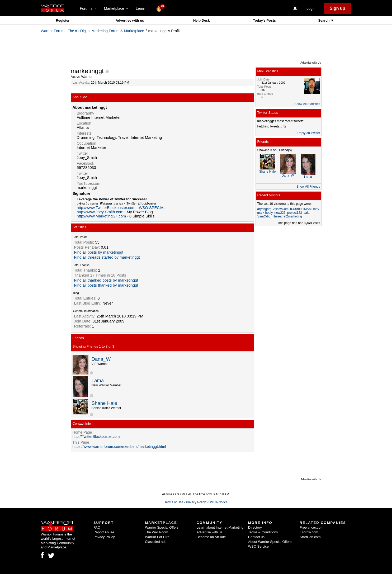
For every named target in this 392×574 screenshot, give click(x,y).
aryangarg (265, 209)
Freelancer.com (311, 527)
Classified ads (156, 542)
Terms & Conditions (263, 532)
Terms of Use (174, 502)
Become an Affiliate (211, 537)
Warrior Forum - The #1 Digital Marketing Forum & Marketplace (93, 31)
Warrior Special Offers (162, 527)
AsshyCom (281, 209)
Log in (311, 8)
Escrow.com (309, 532)
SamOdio (264, 216)
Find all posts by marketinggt (99, 252)
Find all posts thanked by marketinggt (106, 285)
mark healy (265, 213)
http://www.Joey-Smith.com (100, 212)
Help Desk (202, 20)
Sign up (337, 8)
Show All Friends (308, 187)
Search (324, 20)
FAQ (97, 527)
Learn (142, 8)
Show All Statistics (307, 104)
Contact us (256, 537)
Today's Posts (264, 20)
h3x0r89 (296, 209)
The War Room (157, 532)
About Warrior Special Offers (270, 542)
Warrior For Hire (157, 537)
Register (63, 20)
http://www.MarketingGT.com (101, 216)
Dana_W (101, 359)
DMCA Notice (218, 502)
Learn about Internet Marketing (220, 527)
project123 (295, 213)
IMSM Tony (311, 209)
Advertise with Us (311, 63)
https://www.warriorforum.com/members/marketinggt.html (119, 447)
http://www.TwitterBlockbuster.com (106, 208)
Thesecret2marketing (287, 216)
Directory (255, 527)
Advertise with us (130, 20)
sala (306, 213)
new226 (280, 213)
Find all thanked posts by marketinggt (106, 280)
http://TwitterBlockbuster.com (96, 437)
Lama (98, 380)
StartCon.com (310, 537)
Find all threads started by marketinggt (107, 257)
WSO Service (258, 546)
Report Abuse (104, 532)
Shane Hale (105, 403)
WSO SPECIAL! (153, 208)
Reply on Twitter (309, 133)
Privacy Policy (196, 502)
